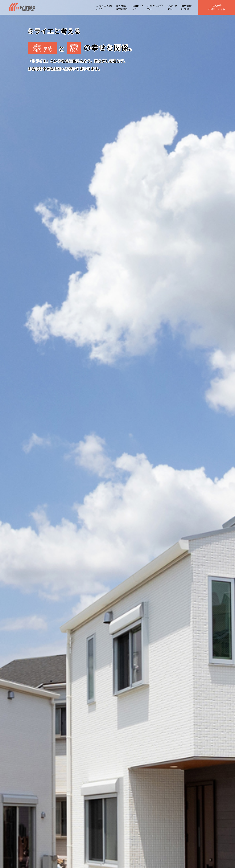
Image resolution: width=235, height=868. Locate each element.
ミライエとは (103, 7)
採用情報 (185, 7)
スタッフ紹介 (154, 7)
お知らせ (171, 7)
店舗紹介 (137, 7)
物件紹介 (121, 7)
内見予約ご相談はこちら (216, 7)
